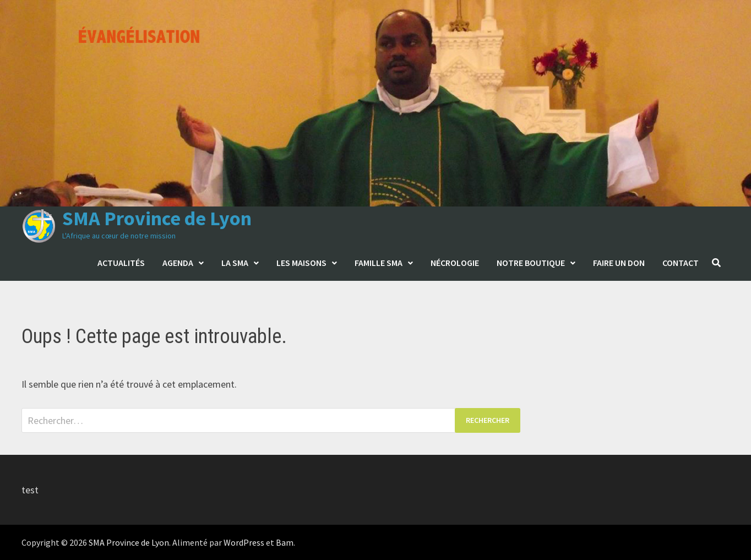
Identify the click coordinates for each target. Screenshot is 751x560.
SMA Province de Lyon (157, 218)
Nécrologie (455, 263)
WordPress (244, 542)
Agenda (178, 263)
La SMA (235, 263)
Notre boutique (531, 263)
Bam (285, 542)
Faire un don (619, 263)
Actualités (121, 263)
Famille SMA (379, 263)
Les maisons (301, 263)
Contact (681, 263)
